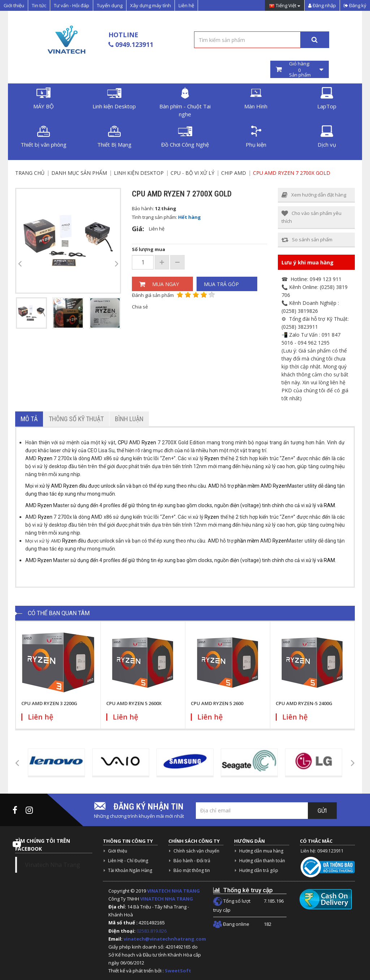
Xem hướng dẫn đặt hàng (314, 195)
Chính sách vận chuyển (196, 851)
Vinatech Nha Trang (53, 865)
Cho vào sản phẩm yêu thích (311, 217)
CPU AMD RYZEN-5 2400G (304, 703)
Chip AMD (234, 173)
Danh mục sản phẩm (79, 173)
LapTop (327, 98)
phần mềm (247, 486)
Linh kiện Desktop (114, 98)
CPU (123, 442)
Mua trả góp (221, 284)
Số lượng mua (149, 249)
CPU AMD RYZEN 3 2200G (49, 703)
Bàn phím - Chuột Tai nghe (185, 102)
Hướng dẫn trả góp (259, 870)
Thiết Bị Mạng (114, 137)
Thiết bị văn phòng (44, 137)
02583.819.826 (152, 931)
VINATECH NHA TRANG (173, 891)
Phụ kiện (256, 137)
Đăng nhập (322, 5)
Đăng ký (355, 5)
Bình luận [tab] (129, 419)
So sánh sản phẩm (307, 240)
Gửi (322, 811)
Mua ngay (159, 284)
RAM (329, 505)
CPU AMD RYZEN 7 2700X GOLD (292, 173)
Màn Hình (256, 98)
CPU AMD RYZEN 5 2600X (134, 703)
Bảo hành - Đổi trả (192, 861)
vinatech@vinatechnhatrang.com (165, 939)
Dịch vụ (327, 137)
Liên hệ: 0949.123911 (322, 851)
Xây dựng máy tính (150, 5)
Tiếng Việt (285, 6)
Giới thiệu (14, 5)
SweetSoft (178, 971)
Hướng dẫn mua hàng (261, 851)
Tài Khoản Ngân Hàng (130, 870)
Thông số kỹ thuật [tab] (76, 419)
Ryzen (149, 442)
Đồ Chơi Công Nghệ (185, 137)
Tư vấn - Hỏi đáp (72, 5)
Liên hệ (186, 5)
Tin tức (39, 5)
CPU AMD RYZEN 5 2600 (217, 703)
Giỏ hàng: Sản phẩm (300, 69)
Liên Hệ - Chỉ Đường (128, 861)
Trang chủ (30, 173)
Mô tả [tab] (29, 419)
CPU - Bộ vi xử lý (192, 173)
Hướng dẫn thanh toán (262, 861)
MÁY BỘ (44, 98)
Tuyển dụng (110, 5)
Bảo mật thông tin (192, 870)
